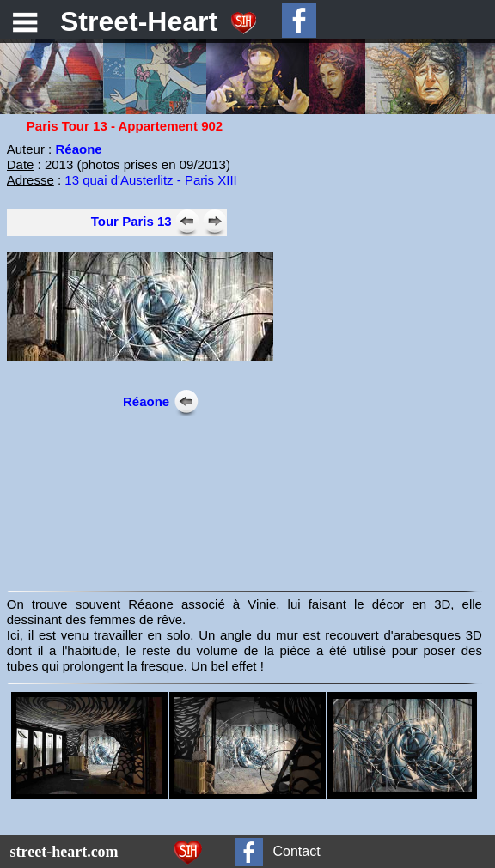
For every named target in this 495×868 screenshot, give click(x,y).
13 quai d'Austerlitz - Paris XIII (150, 180)
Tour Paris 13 (131, 221)
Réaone (146, 401)
